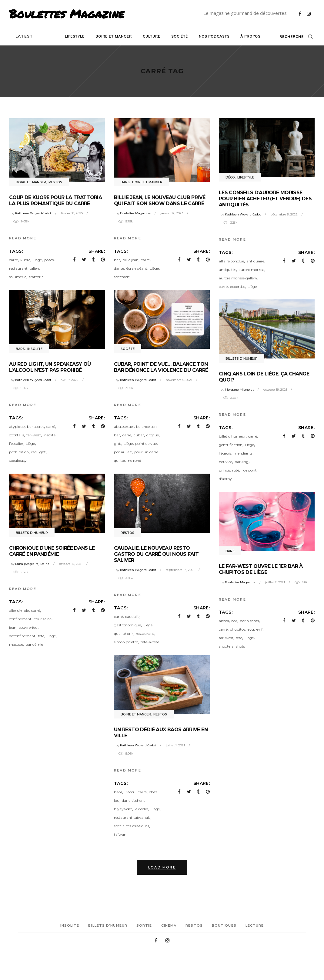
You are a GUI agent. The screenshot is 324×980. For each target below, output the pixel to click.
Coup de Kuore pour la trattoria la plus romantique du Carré (55, 200)
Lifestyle (246, 177)
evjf (259, 629)
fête (41, 636)
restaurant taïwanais (132, 817)
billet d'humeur (232, 436)
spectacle (122, 277)
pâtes (49, 260)
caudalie (132, 617)
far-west (34, 435)
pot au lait (123, 452)
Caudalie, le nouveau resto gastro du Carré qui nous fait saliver (156, 554)
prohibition (19, 452)
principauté (229, 470)
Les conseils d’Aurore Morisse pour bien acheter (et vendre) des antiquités (265, 199)
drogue (153, 435)
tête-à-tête (150, 642)
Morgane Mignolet (239, 390)
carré (13, 260)
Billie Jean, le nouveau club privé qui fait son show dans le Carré (160, 200)
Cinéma (169, 925)
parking (242, 462)
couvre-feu (28, 627)
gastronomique (127, 625)
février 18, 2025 (72, 213)
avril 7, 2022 (70, 380)
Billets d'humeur (242, 359)
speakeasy (18, 460)
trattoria (36, 277)
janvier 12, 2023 (172, 213)
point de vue (146, 443)
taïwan (120, 834)
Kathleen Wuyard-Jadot (33, 213)
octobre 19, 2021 (275, 390)
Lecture (255, 925)
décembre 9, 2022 (284, 214)
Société (128, 349)
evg (251, 629)
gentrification (231, 445)
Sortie (144, 925)
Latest (24, 36)
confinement (20, 619)
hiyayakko (123, 809)
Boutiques (224, 925)
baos (118, 792)
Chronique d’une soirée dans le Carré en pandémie (52, 551)
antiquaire (255, 261)
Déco (230, 177)
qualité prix (124, 633)
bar (117, 260)
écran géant (137, 268)
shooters (226, 646)
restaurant (145, 633)
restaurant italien (24, 268)
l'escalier (16, 443)
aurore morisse (251, 270)
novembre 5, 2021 (179, 380)
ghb (118, 443)
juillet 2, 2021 (275, 582)
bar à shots (249, 621)
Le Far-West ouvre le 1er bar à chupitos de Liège (261, 569)
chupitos (238, 629)
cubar (139, 435)
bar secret (35, 427)
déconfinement (22, 636)
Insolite (35, 349)
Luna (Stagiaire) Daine (32, 564)
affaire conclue (231, 261)
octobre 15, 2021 (71, 564)
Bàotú (130, 792)
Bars (125, 182)
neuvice (225, 462)
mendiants (243, 453)
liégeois (225, 453)
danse (119, 268)
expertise (238, 287)
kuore (25, 260)
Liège (37, 260)
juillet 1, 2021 (175, 745)
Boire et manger (31, 182)
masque (16, 644)
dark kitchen (133, 800)
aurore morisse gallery (238, 278)
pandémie (34, 644)
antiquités (227, 270)
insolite (49, 435)
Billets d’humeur (108, 925)
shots (240, 646)
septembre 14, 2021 (180, 570)
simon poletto (126, 642)
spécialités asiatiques (132, 826)
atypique (17, 427)
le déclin (141, 809)
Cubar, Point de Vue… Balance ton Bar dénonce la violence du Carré (161, 367)
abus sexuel (124, 427)
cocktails (17, 435)
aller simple (19, 610)
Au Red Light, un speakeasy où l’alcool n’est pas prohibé (50, 367)
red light (38, 452)
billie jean (130, 260)
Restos (55, 182)
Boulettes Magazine (67, 14)
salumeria (18, 277)
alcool (224, 621)
